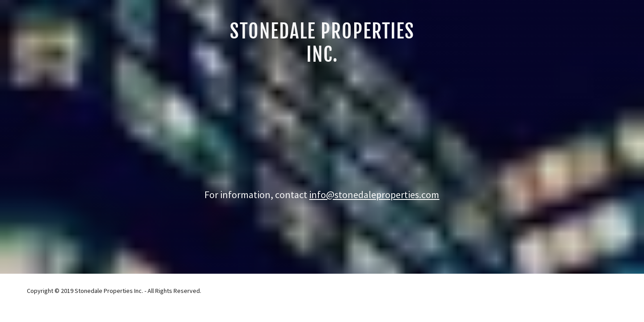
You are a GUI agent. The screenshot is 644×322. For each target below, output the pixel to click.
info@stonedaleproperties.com (374, 195)
